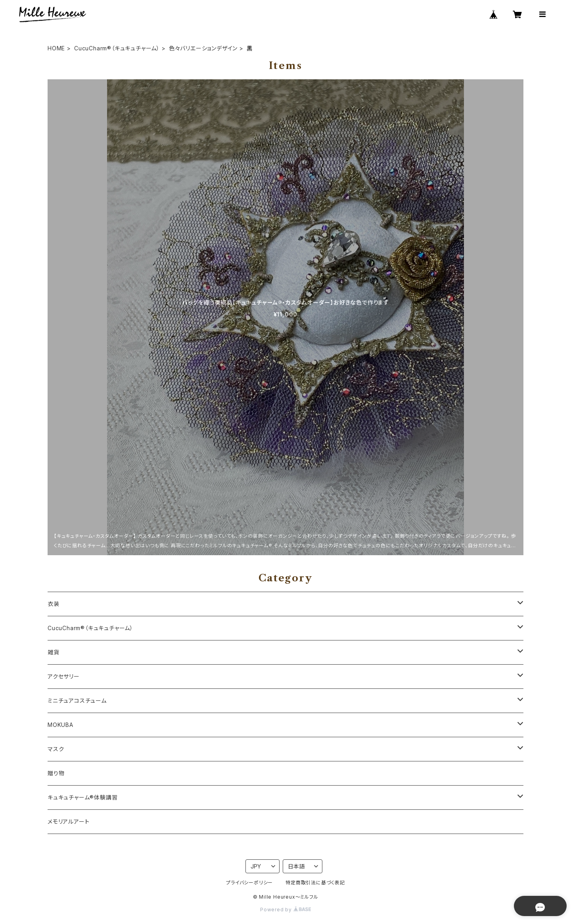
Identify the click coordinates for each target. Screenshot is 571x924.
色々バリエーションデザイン (203, 48)
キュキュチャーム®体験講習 (82, 797)
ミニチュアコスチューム (77, 701)
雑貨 (54, 652)
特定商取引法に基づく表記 (315, 883)
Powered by (285, 910)
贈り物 (56, 773)
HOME (56, 48)
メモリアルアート (68, 821)
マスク (56, 749)
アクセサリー (64, 676)
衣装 (54, 604)
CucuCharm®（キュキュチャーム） (117, 48)
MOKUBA (60, 725)
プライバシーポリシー (249, 883)
